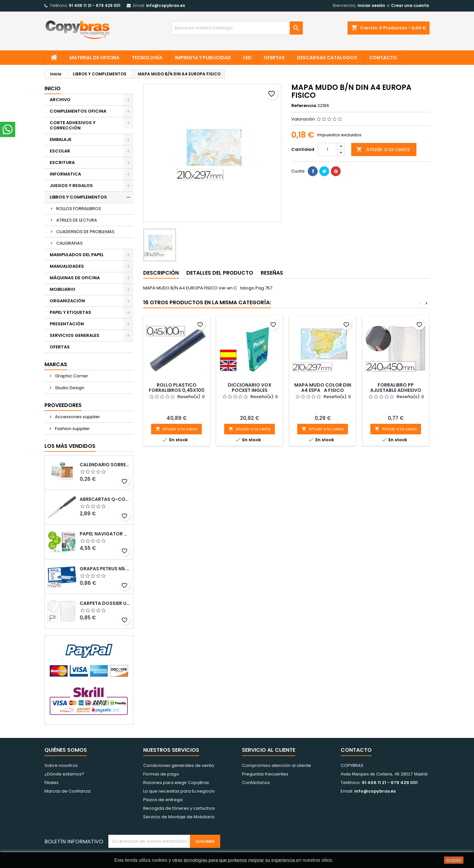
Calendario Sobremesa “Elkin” (105, 465)
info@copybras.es (166, 5)
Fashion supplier (72, 429)
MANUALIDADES (67, 266)
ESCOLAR (60, 151)
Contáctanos (256, 783)
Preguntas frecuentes (265, 774)
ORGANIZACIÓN (67, 301)
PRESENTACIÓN (67, 324)
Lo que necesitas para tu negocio (179, 791)
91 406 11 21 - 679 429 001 (95, 5)
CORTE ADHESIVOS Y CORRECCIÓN (73, 125)
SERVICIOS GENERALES (75, 335)
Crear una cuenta (410, 5)
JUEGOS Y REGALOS (71, 186)
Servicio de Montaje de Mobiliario (179, 817)
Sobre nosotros (61, 765)
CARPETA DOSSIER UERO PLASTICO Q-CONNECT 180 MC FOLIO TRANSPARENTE (105, 603)
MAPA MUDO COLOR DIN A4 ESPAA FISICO (323, 388)
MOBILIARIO (63, 289)
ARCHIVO (60, 100)
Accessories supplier (77, 417)
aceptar (454, 860)
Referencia (304, 106)
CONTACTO (383, 58)
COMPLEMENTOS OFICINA (78, 111)
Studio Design (69, 388)
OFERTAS (274, 58)
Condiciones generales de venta (179, 765)
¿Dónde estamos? (64, 774)
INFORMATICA (65, 174)
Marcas (56, 364)
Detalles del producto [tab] (220, 273)
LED (247, 58)
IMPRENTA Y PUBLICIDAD (203, 58)
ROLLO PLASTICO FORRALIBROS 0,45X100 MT (177, 390)
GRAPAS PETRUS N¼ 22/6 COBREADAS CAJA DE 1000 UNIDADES (105, 569)
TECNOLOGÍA (147, 58)
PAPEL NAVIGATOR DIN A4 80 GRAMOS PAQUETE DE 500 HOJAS (105, 534)
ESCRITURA (62, 163)
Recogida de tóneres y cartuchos (179, 808)
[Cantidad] (328, 149)
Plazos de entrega (163, 800)
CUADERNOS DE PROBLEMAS (85, 232)
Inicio (53, 88)
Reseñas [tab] (272, 273)
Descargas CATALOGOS (327, 58)
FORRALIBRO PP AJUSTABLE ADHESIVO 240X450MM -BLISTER (396, 390)
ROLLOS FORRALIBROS (79, 209)
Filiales (52, 783)
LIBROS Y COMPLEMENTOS (78, 197)
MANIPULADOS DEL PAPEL (77, 255)
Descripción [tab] (161, 273)
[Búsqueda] (237, 28)
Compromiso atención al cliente (276, 765)
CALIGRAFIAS (69, 243)
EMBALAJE (61, 139)
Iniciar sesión (371, 5)
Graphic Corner (71, 376)
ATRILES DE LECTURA (77, 220)
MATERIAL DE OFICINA (94, 58)
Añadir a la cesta (383, 149)
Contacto (356, 750)
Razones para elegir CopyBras (176, 783)
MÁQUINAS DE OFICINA (75, 278)
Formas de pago (161, 774)
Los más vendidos (70, 446)
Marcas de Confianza (67, 791)
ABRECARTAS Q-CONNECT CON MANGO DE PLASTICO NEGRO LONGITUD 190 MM (105, 499)
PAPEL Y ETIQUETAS (70, 312)
